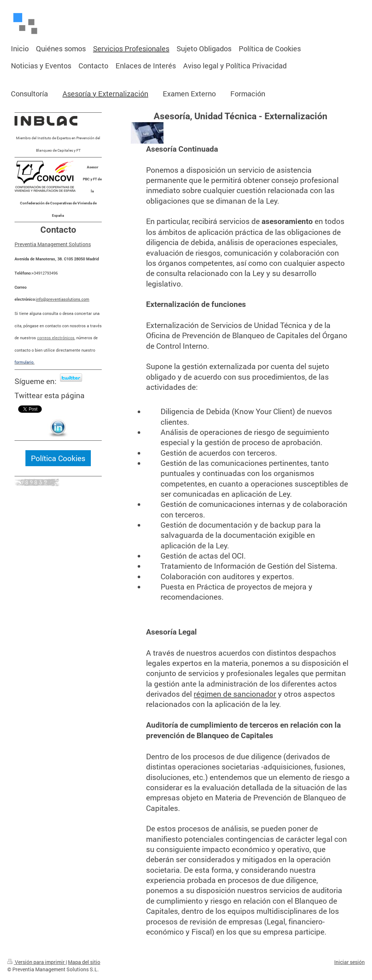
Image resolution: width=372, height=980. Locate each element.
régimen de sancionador (235, 694)
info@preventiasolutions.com (63, 299)
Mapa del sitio (84, 962)
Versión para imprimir (37, 962)
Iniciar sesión (349, 962)
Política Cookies (58, 458)
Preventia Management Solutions (53, 244)
